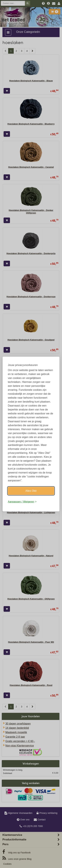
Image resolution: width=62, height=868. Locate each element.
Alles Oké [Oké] (31, 491)
